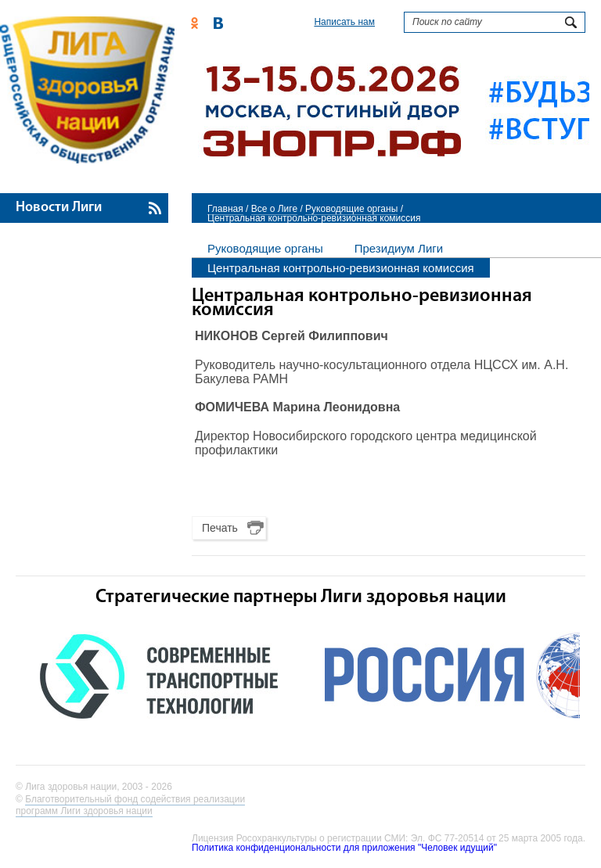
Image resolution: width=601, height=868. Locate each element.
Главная (225, 209)
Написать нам (344, 22)
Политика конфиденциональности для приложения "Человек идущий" (344, 848)
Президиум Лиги (399, 248)
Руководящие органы (351, 209)
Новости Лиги (59, 208)
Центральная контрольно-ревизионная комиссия (341, 268)
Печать (220, 528)
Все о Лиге (274, 209)
